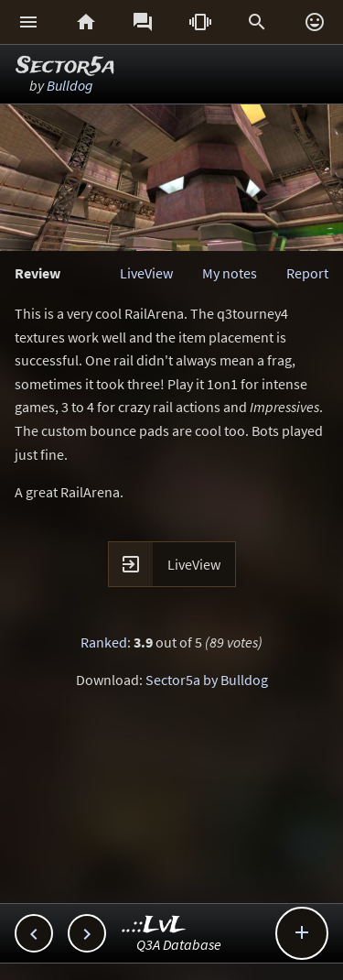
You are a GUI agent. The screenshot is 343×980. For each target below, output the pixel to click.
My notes (230, 273)
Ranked (104, 642)
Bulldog (70, 85)
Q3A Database (179, 944)
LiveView (146, 273)
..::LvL (154, 926)
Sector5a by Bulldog (207, 680)
